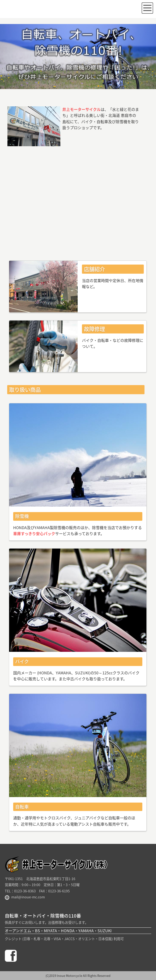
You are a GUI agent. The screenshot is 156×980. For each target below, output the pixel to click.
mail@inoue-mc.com (28, 897)
